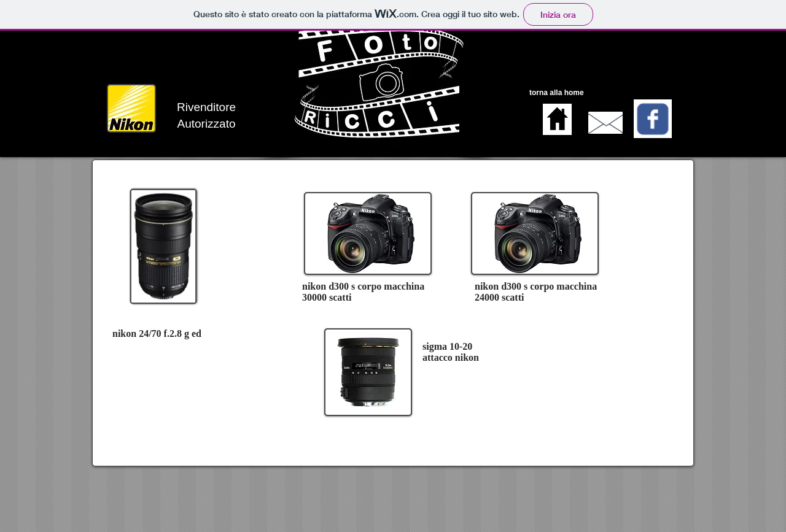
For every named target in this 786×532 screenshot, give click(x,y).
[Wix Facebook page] (653, 119)
